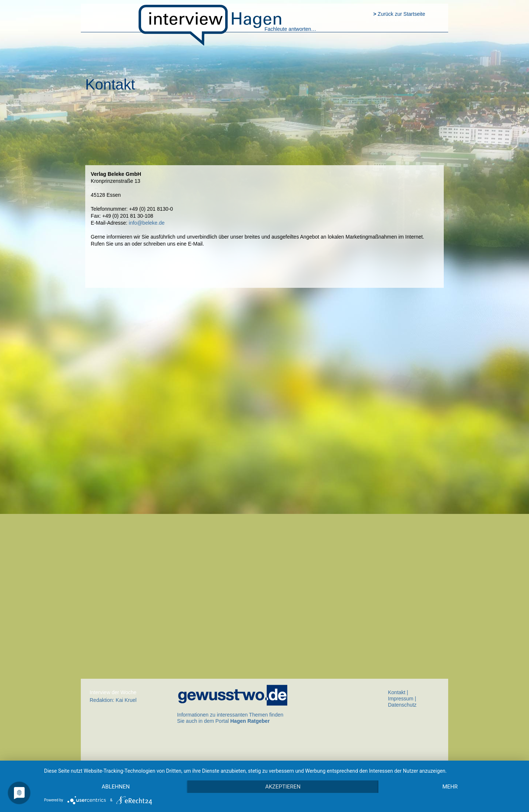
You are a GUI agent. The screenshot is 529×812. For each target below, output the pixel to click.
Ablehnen (116, 787)
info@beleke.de (147, 223)
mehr (450, 787)
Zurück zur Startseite (399, 14)
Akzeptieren (283, 787)
